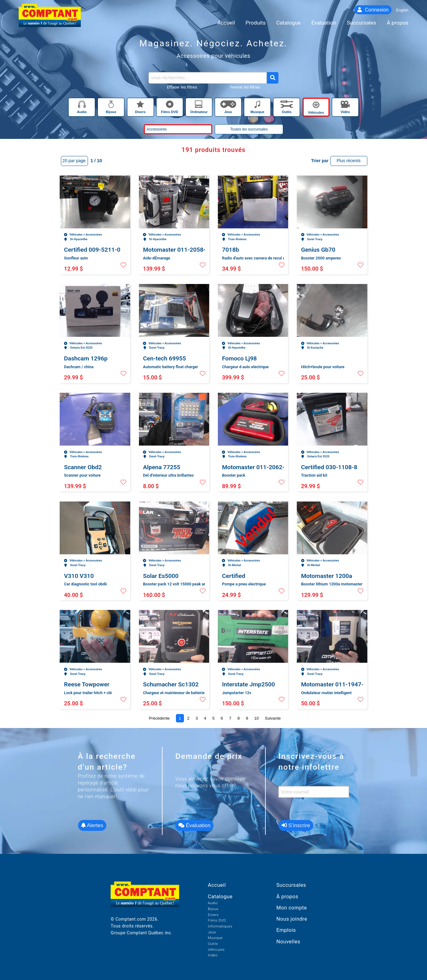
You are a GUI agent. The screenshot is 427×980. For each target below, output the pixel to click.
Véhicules (216, 950)
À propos (287, 897)
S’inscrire (296, 825)
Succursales (291, 885)
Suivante (273, 718)
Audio (213, 903)
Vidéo (213, 955)
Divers (213, 915)
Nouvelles (288, 942)
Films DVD (217, 920)
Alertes (92, 825)
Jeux (212, 932)
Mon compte (292, 908)
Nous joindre (292, 919)
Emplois (286, 930)
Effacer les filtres (182, 87)
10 (257, 718)
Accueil (217, 885)
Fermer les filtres (245, 87)
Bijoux (213, 909)
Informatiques (220, 926)
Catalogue (220, 897)
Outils (213, 944)
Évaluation (194, 825)
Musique (215, 938)
